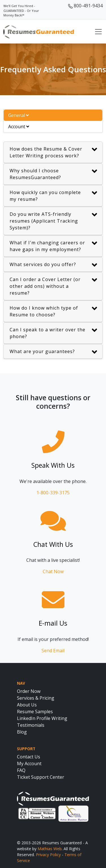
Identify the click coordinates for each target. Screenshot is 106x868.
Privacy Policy (48, 855)
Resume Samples (35, 712)
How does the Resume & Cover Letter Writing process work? (53, 152)
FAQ (21, 770)
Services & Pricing (36, 698)
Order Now (29, 691)
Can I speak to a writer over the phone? (53, 333)
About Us (27, 705)
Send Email (53, 651)
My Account (29, 763)
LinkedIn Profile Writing (42, 718)
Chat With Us (53, 544)
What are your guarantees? (53, 352)
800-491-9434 (85, 6)
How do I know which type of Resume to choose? (53, 311)
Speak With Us (53, 465)
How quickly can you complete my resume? (53, 196)
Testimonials (31, 725)
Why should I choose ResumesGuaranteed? (53, 174)
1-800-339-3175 (53, 493)
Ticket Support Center (41, 777)
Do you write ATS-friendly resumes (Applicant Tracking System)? (53, 221)
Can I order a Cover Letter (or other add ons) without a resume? (53, 286)
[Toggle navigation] (98, 32)
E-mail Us (53, 623)
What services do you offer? (53, 265)
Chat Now (53, 571)
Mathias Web (50, 849)
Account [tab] (19, 127)
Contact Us (29, 757)
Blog (22, 732)
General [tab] (19, 115)
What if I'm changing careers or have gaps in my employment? (53, 246)
